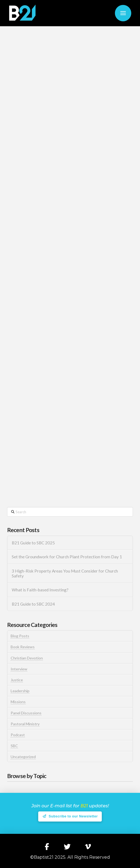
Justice (17, 680)
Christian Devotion (27, 658)
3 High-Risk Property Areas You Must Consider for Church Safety (65, 574)
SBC (14, 746)
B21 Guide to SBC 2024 (33, 604)
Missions (18, 702)
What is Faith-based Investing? (40, 590)
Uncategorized (23, 757)
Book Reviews (23, 647)
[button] (123, 13)
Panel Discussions (26, 713)
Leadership (20, 691)
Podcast (18, 735)
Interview (19, 669)
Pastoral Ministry (25, 724)
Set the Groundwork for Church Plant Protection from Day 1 (67, 557)
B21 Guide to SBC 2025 (33, 543)
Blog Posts (20, 636)
